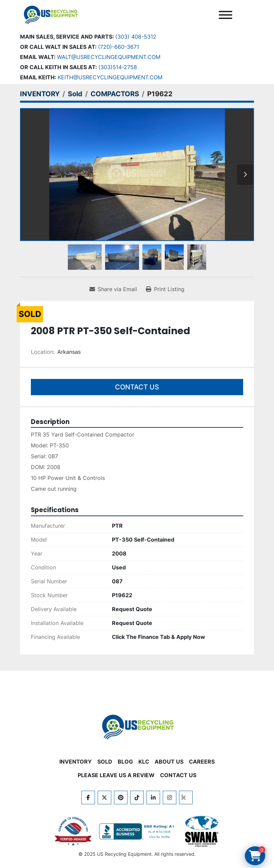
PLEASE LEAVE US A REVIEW (116, 775)
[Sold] (75, 94)
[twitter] (104, 798)
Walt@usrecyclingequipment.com (109, 57)
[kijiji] (186, 798)
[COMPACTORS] (115, 94)
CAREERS (202, 762)
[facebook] (88, 798)
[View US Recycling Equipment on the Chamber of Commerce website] (73, 831)
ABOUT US (169, 762)
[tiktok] (137, 798)
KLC (144, 762)
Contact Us (137, 387)
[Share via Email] (113, 289)
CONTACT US (178, 775)
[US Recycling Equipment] (137, 726)
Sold (105, 762)
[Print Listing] (165, 289)
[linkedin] (153, 798)
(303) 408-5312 (136, 37)
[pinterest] (121, 798)
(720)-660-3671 (119, 47)
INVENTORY (76, 762)
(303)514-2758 (118, 67)
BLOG (125, 762)
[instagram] (170, 798)
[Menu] (226, 15)
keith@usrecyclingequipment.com (110, 77)
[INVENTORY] (40, 94)
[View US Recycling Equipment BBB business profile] (138, 831)
